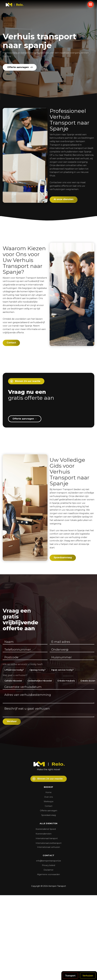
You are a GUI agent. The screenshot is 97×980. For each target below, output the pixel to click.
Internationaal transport (47, 838)
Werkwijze (49, 802)
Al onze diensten (64, 199)
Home (48, 792)
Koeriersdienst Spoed (46, 829)
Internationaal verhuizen (49, 847)
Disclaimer (48, 870)
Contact (11, 343)
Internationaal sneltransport (49, 843)
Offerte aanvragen (25, 419)
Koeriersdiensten (44, 834)
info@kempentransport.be (49, 861)
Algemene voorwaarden (48, 874)
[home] (16, 5)
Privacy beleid (48, 865)
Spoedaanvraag (63, 558)
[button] (91, 4)
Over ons (48, 797)
